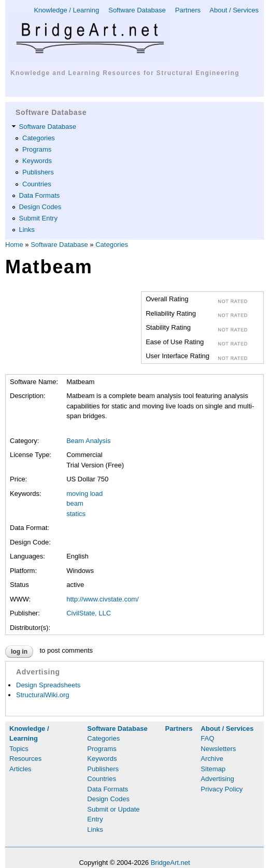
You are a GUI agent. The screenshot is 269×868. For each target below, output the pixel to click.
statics (76, 514)
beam (75, 503)
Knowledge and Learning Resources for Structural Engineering (125, 73)
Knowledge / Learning (66, 10)
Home (14, 245)
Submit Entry (38, 218)
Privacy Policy (222, 789)
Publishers (38, 172)
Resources (25, 759)
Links (27, 230)
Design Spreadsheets (48, 685)
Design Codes (40, 207)
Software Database (137, 10)
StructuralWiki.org (43, 695)
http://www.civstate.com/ (102, 599)
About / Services (234, 10)
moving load (84, 494)
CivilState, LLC (89, 613)
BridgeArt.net (171, 863)
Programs (37, 149)
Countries (37, 184)
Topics (19, 749)
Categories (39, 138)
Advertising (217, 779)
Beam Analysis (88, 441)
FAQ (207, 738)
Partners (188, 10)
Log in (19, 652)
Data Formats (40, 195)
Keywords (37, 161)
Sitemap (213, 769)
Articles (20, 769)
